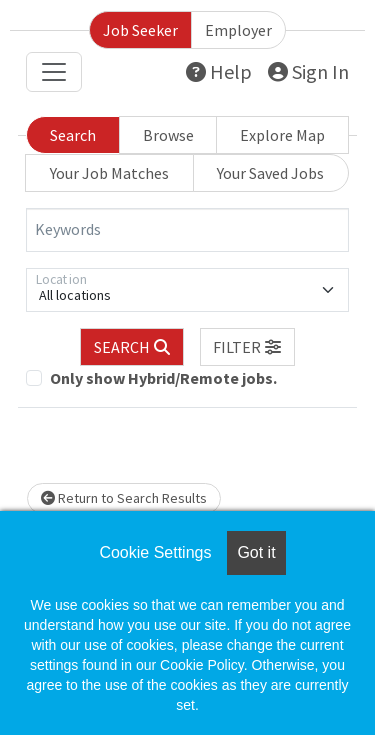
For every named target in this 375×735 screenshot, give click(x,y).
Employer (238, 30)
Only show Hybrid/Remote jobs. (163, 378)
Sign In (308, 71)
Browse (168, 135)
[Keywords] (187, 230)
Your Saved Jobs (270, 173)
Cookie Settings (155, 552)
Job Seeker (140, 30)
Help (219, 71)
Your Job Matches (109, 173)
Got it (256, 552)
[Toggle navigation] (54, 72)
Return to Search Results (124, 498)
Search (73, 135)
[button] (248, 347)
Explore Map (282, 135)
